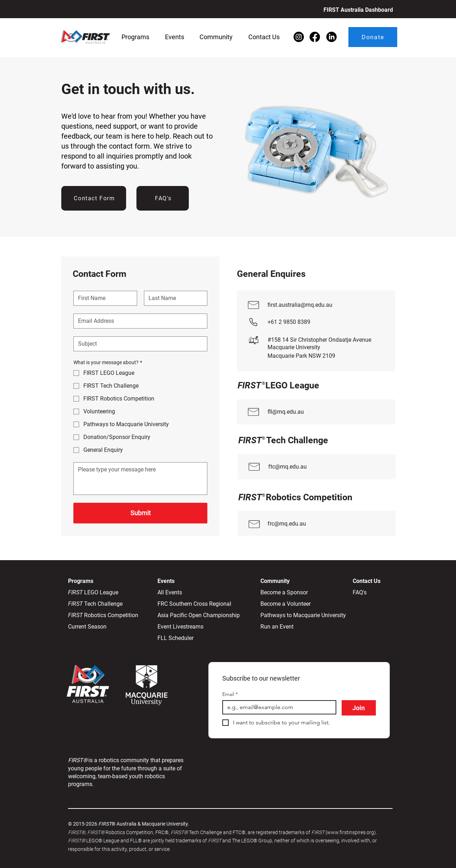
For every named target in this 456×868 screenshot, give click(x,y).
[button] (135, 37)
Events (166, 581)
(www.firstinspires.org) (351, 832)
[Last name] (174, 298)
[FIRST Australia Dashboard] (356, 10)
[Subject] (138, 344)
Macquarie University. (165, 824)
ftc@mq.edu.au (287, 467)
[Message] (140, 479)
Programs (81, 581)
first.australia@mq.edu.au (300, 305)
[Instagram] (299, 37)
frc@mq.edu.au (287, 524)
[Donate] (373, 37)
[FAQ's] (163, 198)
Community (275, 581)
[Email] (138, 321)
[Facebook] (315, 37)
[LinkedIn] (331, 37)
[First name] (103, 298)
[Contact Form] (94, 198)
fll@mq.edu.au (286, 412)
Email (230, 694)
